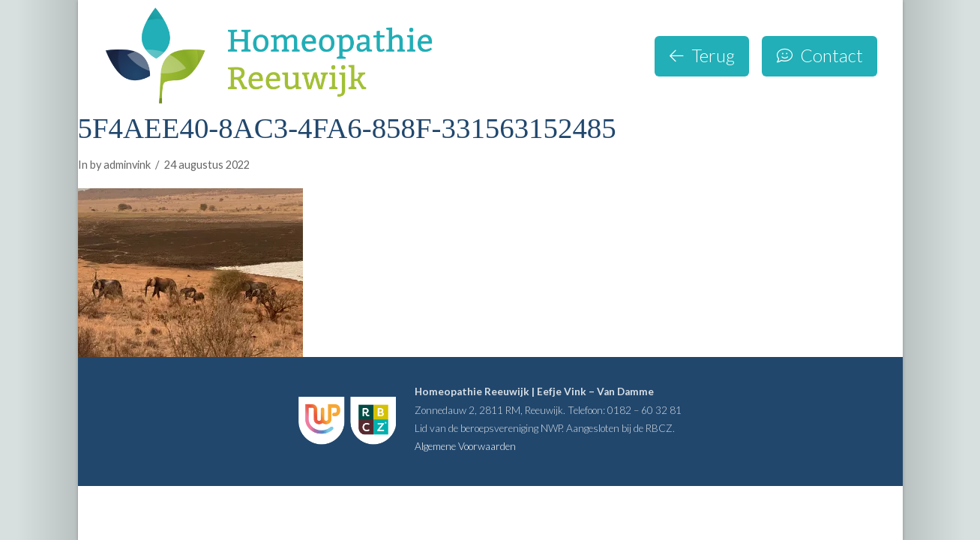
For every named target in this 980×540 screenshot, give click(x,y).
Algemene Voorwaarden (465, 446)
